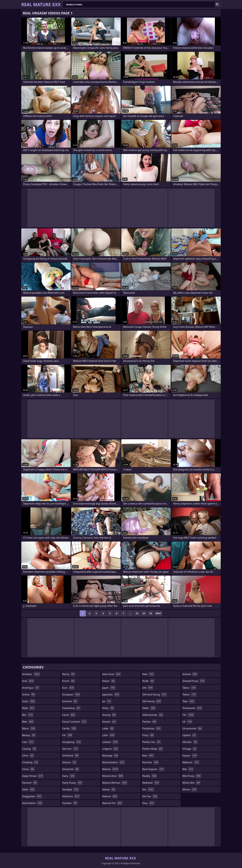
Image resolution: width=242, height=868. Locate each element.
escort (69, 681)
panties (149, 722)
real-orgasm (153, 769)
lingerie (110, 749)
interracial (112, 674)
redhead (151, 783)
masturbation (113, 762)
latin (108, 735)
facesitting (71, 708)
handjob (71, 789)
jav (107, 701)
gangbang (72, 742)
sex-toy (150, 796)
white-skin (191, 783)
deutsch (30, 783)
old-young (152, 701)
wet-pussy (192, 776)
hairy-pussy (72, 783)
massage (110, 756)
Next (158, 613)
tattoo (189, 694)
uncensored (192, 728)
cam (28, 742)
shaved (190, 674)
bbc (28, 715)
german (70, 749)
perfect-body (153, 749)
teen (188, 701)
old (148, 688)
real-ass (151, 762)
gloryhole (71, 769)
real (148, 756)
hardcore (71, 796)
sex (148, 789)
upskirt (189, 735)
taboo (189, 688)
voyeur (190, 756)
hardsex (70, 803)
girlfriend (71, 756)
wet (188, 769)
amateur (31, 674)
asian (29, 701)
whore (190, 789)
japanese (111, 694)
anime (29, 694)
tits (188, 715)
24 (144, 613)
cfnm (28, 756)
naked (109, 789)
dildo (29, 789)
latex (108, 728)
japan (109, 688)
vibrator (190, 742)
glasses (70, 762)
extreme (70, 701)
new (148, 674)
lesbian (110, 742)
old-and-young (155, 694)
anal (28, 681)
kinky (108, 708)
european (71, 694)
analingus (31, 688)
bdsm (29, 728)
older (149, 708)
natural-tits (112, 803)
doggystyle (32, 796)
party (148, 735)
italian (109, 681)
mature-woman (115, 783)
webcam (191, 762)
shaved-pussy (194, 681)
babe (28, 708)
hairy (69, 776)
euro (68, 688)
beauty (29, 735)
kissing (109, 715)
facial (69, 715)
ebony (69, 674)
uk (187, 722)
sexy (148, 803)
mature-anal (113, 776)
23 (137, 613)
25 (151, 613)
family (69, 728)
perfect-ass (152, 742)
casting (29, 749)
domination (32, 803)
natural (110, 796)
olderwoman (153, 715)
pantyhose (152, 728)
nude (148, 681)
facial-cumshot (75, 722)
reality (150, 776)
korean (109, 722)
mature (110, 769)
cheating (30, 762)
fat (67, 735)
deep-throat (33, 776)
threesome (192, 708)
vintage (190, 749)
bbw (28, 722)
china (28, 769)
